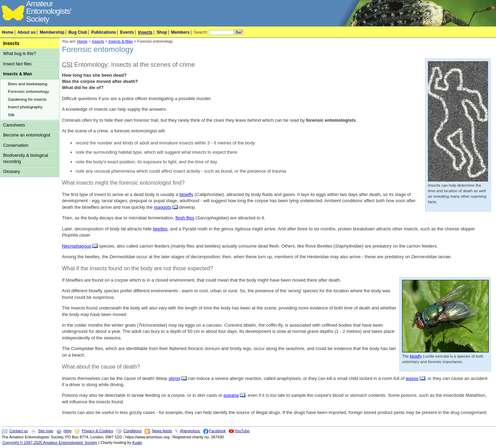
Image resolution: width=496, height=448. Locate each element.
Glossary (12, 172)
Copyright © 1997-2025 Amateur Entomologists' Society (50, 442)
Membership (52, 32)
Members (180, 32)
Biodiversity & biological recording (26, 158)
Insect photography (25, 107)
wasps (412, 378)
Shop (162, 32)
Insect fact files (17, 64)
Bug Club (78, 32)
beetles (160, 229)
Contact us (18, 431)
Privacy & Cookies (98, 431)
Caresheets (14, 125)
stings (174, 378)
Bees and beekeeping (28, 84)
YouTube (242, 431)
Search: (201, 32)
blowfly (186, 194)
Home (8, 32)
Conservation (16, 145)
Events (127, 32)
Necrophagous (77, 246)
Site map (46, 431)
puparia (231, 395)
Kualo (137, 442)
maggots (162, 207)
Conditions (133, 431)
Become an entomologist (27, 135)
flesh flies (185, 218)
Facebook (218, 431)
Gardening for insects (27, 99)
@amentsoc (190, 431)
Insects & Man (18, 74)
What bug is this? (20, 54)
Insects (145, 32)
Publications (104, 32)
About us (27, 32)
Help (68, 431)
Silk (11, 115)
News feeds (162, 431)
